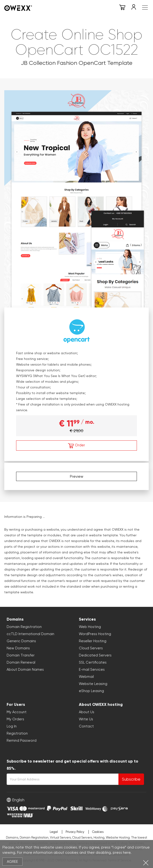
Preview (77, 476)
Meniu (145, 7)
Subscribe (131, 779)
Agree (12, 862)
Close (146, 863)
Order (76, 446)
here (127, 853)
